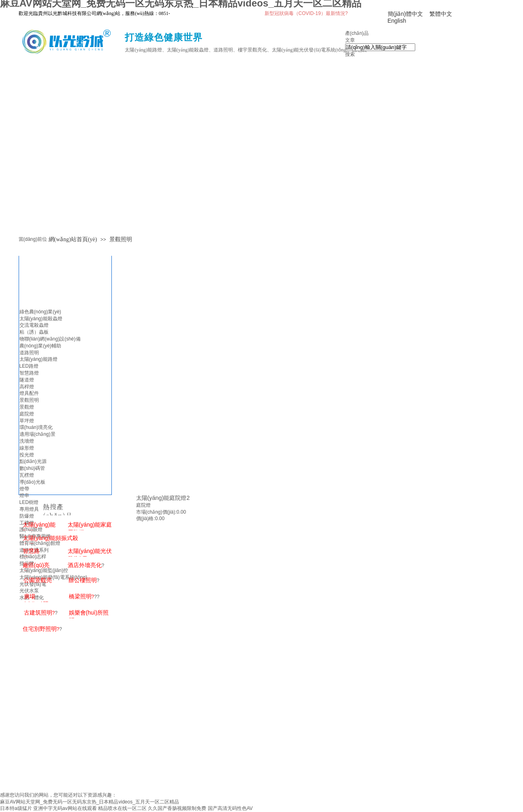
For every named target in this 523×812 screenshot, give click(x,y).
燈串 (24, 495)
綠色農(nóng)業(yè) (40, 312)
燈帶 (24, 489)
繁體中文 (441, 14)
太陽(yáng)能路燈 (38, 359)
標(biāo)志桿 (33, 557)
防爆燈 (27, 516)
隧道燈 (27, 380)
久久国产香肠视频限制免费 (177, 808)
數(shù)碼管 (32, 468)
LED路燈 (29, 366)
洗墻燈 (27, 441)
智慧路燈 (29, 373)
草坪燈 (27, 421)
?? (84, 597)
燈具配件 (29, 393)
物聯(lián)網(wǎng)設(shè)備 (50, 339)
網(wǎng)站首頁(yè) (73, 239)
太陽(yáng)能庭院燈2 (163, 498)
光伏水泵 (29, 591)
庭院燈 (143, 505)
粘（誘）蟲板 (34, 332)
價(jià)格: (146, 518)
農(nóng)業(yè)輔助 (40, 346)
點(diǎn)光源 (33, 461)
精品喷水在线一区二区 (122, 808)
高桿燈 (27, 387)
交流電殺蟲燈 (34, 325)
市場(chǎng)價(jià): (156, 512)
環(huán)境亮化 (36, 427)
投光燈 (27, 455)
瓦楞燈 (27, 475)
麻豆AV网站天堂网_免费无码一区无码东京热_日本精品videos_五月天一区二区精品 (90, 802)
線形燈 (27, 448)
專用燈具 (29, 509)
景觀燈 (27, 407)
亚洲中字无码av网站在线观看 (65, 808)
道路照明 (29, 353)
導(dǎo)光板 (32, 482)
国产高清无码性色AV (230, 808)
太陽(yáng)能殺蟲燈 (41, 319)
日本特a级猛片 (16, 808)
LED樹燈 (29, 502)
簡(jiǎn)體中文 (405, 14)
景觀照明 (121, 239)
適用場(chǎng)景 (37, 434)
